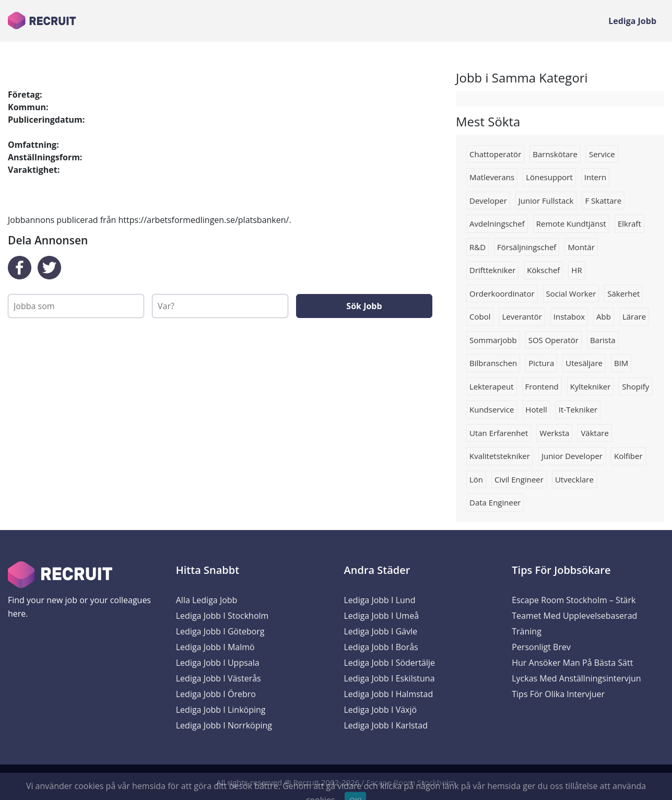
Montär (581, 247)
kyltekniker (591, 386)
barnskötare (555, 154)
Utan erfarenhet (499, 433)
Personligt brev (541, 647)
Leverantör (522, 316)
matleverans (492, 177)
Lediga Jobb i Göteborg (220, 631)
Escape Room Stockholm (411, 782)
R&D (478, 247)
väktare (594, 433)
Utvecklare (574, 479)
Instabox (569, 316)
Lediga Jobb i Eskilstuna (390, 678)
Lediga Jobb (632, 21)
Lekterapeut (492, 386)
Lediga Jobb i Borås (381, 647)
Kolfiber (628, 456)
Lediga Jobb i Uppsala (218, 663)
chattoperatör (495, 154)
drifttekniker (492, 270)
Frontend (542, 386)
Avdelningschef (497, 223)
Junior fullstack (546, 201)
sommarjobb (493, 340)
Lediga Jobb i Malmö (215, 647)
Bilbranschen (493, 363)
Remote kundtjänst (571, 223)
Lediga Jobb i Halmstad (389, 694)
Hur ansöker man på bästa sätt (572, 663)
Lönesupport (549, 177)
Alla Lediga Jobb (207, 600)
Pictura (541, 363)
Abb (604, 316)
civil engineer (519, 479)
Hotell (536, 409)
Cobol (480, 316)
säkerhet (623, 293)
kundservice (492, 409)
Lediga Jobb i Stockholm (222, 616)
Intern (596, 177)
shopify (635, 386)
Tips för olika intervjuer (558, 694)
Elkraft (629, 223)
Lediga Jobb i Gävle (381, 631)
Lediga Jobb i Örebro (216, 694)
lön (476, 479)
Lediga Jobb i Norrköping (224, 725)
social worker (571, 293)
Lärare (634, 316)
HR (576, 270)
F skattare (603, 201)
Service (602, 154)
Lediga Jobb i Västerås (219, 678)
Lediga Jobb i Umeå (382, 616)
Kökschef (543, 270)
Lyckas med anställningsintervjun (576, 678)
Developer (488, 201)
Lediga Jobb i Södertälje (390, 663)
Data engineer (495, 502)
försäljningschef (527, 247)
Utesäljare (584, 363)
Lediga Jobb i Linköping (221, 710)
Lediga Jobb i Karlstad (386, 725)
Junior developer (572, 456)
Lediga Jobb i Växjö (381, 710)
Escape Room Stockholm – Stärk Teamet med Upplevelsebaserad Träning (574, 616)
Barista (603, 340)
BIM (621, 363)
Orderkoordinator (502, 293)
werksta (554, 433)
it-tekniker (578, 409)
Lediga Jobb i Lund (380, 600)
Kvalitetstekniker (500, 456)
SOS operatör (553, 340)
